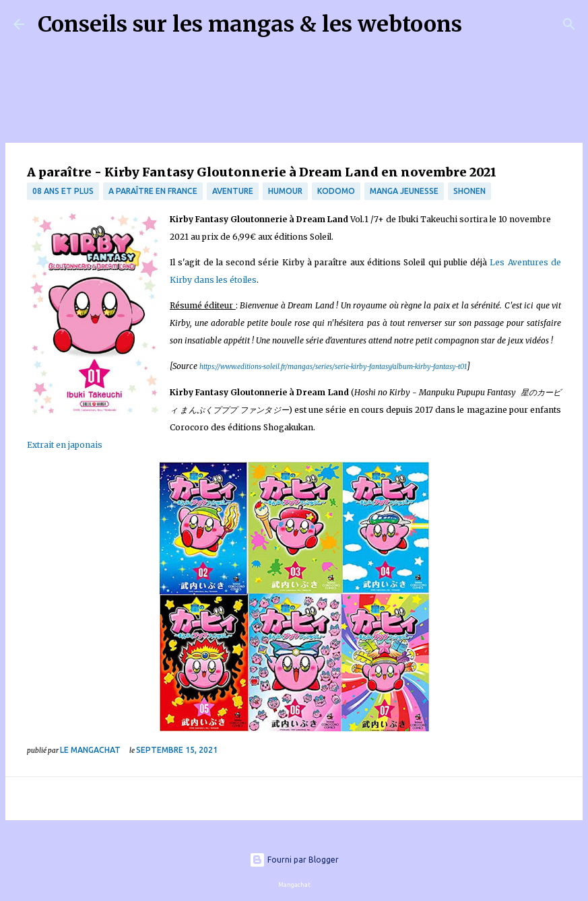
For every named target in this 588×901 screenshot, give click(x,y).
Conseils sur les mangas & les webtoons (250, 24)
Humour (285, 191)
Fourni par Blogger (294, 860)
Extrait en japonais (65, 445)
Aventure (233, 191)
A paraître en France (153, 191)
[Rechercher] (481, 24)
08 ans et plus (63, 191)
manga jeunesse (404, 191)
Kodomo (336, 191)
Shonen (469, 191)
